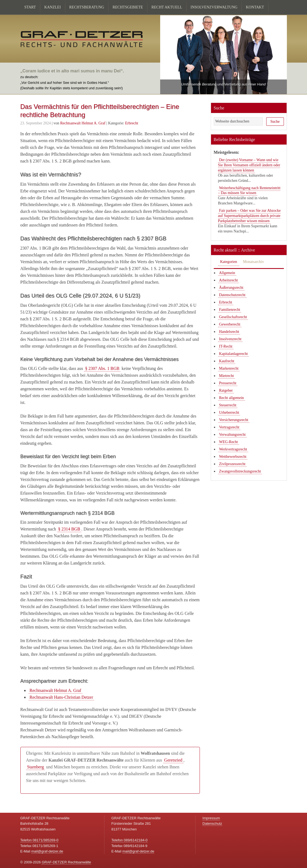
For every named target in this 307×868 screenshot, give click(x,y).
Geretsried (173, 760)
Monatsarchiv (254, 262)
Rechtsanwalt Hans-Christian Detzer (61, 697)
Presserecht (228, 383)
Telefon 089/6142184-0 (130, 840)
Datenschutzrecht (232, 295)
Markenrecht (229, 368)
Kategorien (229, 262)
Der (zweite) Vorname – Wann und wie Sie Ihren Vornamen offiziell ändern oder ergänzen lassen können (249, 165)
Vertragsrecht (229, 427)
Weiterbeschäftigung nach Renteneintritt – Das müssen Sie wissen (249, 191)
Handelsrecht (229, 332)
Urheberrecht (229, 412)
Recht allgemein (232, 398)
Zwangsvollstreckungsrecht (240, 471)
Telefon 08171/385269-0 (39, 840)
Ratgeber (226, 390)
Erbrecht (132, 123)
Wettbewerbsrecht (233, 457)
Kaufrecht (227, 361)
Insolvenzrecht (230, 339)
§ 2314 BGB (69, 529)
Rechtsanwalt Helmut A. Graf (55, 690)
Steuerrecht (228, 405)
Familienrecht (230, 310)
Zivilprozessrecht (232, 464)
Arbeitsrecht (229, 280)
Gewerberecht (230, 324)
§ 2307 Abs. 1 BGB (102, 368)
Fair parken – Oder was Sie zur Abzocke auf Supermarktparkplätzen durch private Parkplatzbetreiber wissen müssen (249, 216)
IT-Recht (226, 346)
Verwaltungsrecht (232, 435)
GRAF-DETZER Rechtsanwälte (66, 862)
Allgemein (227, 273)
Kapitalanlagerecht (234, 354)
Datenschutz (212, 823)
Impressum (211, 818)
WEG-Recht (229, 442)
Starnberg (36, 767)
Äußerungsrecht (231, 288)
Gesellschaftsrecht (233, 317)
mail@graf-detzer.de (47, 851)
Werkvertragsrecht (233, 449)
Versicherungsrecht (234, 420)
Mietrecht (227, 376)
